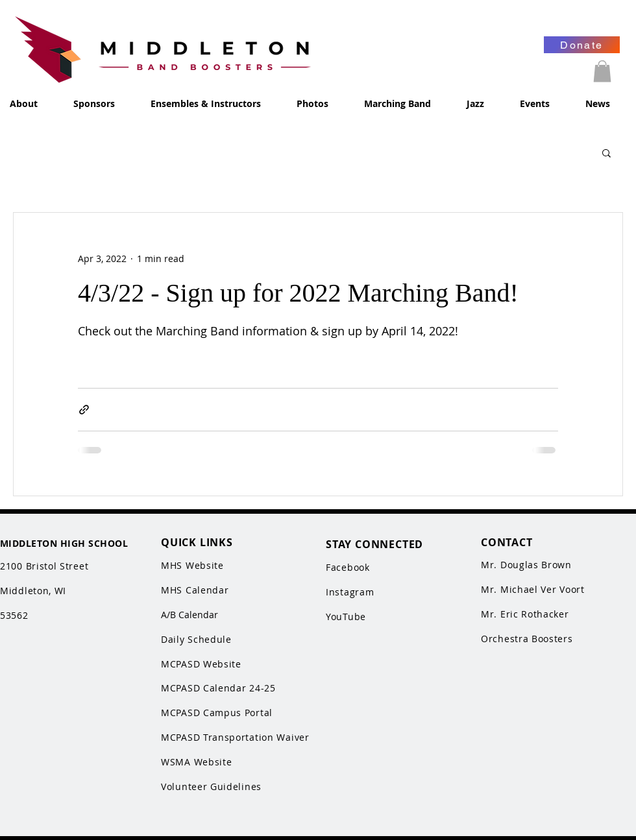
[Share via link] (84, 410)
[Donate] (582, 45)
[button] (602, 71)
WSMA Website (196, 762)
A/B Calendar (190, 615)
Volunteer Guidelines (211, 786)
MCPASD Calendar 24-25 (218, 688)
